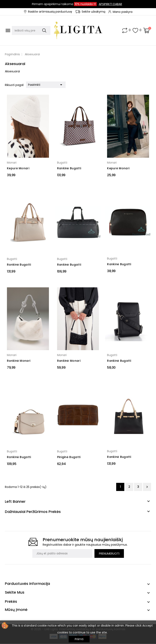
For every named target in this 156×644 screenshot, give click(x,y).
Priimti (79, 639)
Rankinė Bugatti (69, 168)
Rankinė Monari (19, 361)
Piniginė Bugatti (69, 457)
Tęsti (147, 487)
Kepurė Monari (18, 168)
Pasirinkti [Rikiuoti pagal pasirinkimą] (46, 84)
